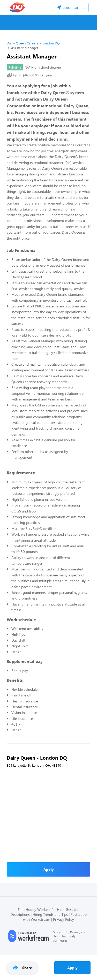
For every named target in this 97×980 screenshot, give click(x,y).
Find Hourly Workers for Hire (41, 909)
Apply (72, 968)
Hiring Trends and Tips (50, 914)
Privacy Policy (64, 919)
